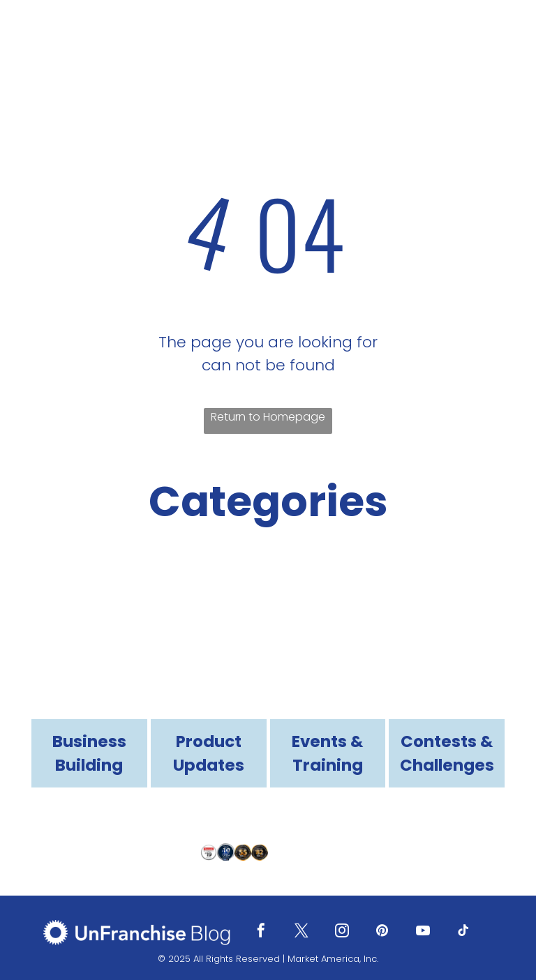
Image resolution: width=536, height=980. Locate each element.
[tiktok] (463, 932)
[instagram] (342, 932)
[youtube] (423, 932)
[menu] (505, 36)
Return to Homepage (268, 417)
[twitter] (301, 932)
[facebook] (261, 932)
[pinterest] (382, 932)
